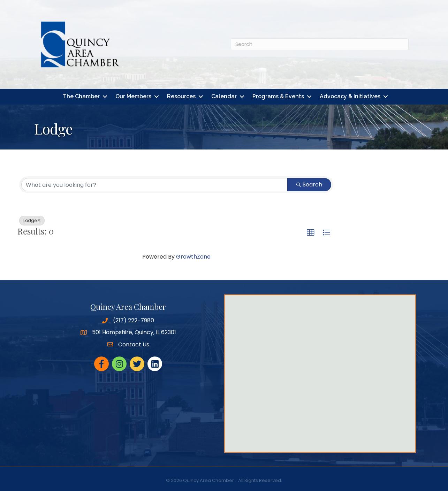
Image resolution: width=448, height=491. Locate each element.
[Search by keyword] (154, 185)
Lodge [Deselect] (32, 220)
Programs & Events (278, 97)
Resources (181, 97)
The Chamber (81, 97)
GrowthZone (193, 257)
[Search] (320, 44)
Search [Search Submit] (309, 185)
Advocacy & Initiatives (350, 97)
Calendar (224, 97)
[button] (311, 233)
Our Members (133, 97)
